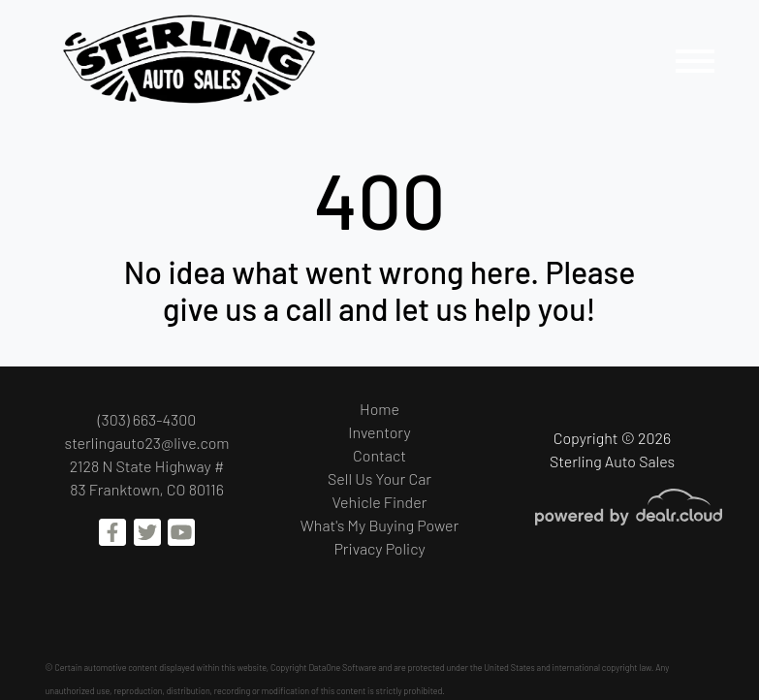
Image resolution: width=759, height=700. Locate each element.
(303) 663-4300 (147, 419)
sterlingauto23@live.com (147, 443)
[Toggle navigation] (695, 61)
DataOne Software (342, 668)
